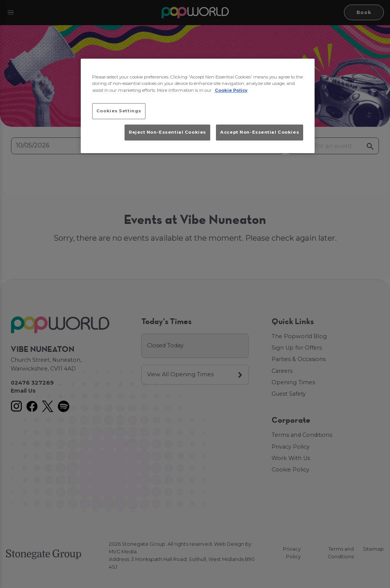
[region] (198, 106)
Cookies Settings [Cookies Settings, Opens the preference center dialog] (119, 111)
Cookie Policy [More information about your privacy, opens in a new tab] (231, 90)
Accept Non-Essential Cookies (260, 132)
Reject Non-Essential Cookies (167, 132)
